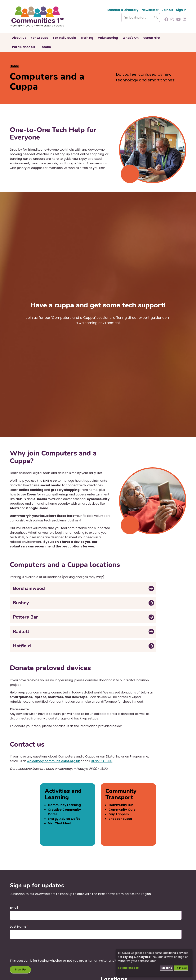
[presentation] (39, 951)
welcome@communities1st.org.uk (53, 761)
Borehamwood (29, 588)
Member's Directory (123, 10)
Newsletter (150, 10)
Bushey (21, 603)
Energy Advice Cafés (64, 819)
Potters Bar (25, 617)
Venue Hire (151, 38)
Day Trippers (119, 814)
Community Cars (122, 810)
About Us (19, 38)
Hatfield (22, 646)
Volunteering (108, 38)
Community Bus (121, 805)
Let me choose (129, 968)
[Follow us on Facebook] (166, 20)
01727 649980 (102, 761)
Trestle (45, 47)
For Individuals (64, 38)
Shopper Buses (120, 819)
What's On (131, 38)
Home (14, 66)
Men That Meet (59, 823)
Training (87, 38)
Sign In (181, 10)
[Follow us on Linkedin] (185, 20)
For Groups (40, 38)
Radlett (21, 632)
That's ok (180, 968)
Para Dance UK (24, 47)
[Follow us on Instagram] (172, 20)
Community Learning (64, 805)
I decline (164, 968)
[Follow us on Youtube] (178, 20)
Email (14, 908)
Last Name (18, 927)
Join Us (167, 10)
